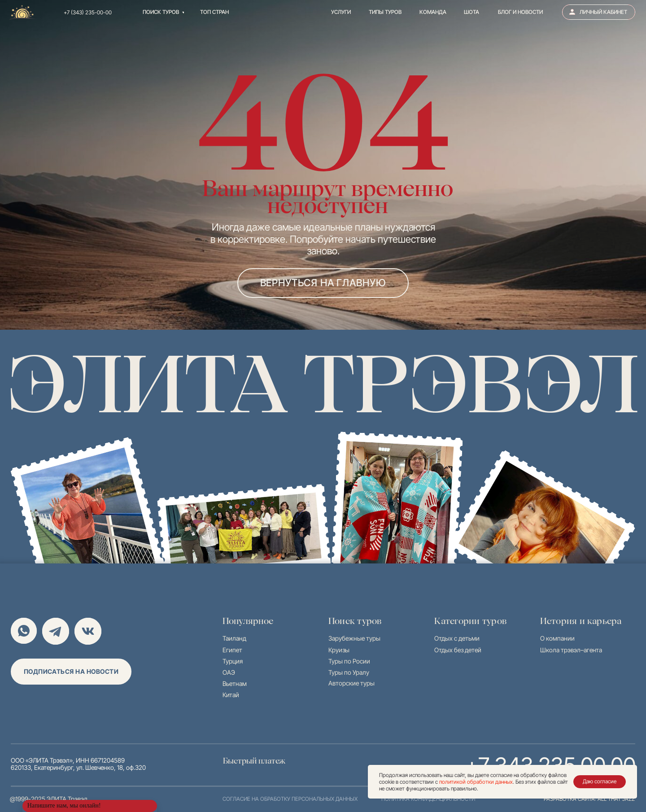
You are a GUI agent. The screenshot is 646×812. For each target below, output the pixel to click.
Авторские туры (351, 683)
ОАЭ (229, 672)
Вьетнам (235, 683)
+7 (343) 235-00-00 (88, 12)
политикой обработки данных (476, 782)
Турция (233, 661)
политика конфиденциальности (428, 799)
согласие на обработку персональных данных (290, 799)
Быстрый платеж (258, 761)
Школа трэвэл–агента (571, 650)
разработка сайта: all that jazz (589, 799)
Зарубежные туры (354, 638)
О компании (557, 638)
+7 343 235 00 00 (526, 763)
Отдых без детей (458, 650)
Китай (231, 695)
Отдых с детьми (457, 638)
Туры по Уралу (349, 672)
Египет (232, 650)
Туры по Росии (349, 661)
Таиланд (234, 638)
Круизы (339, 650)
